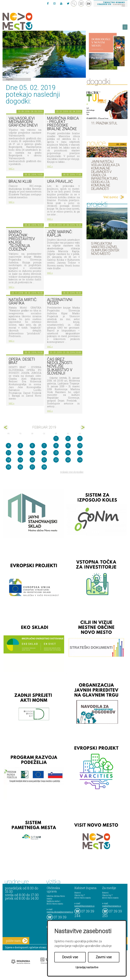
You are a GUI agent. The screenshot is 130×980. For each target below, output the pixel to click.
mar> (83, 427)
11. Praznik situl (104, 123)
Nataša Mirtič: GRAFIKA (23, 302)
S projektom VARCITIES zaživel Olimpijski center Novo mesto (105, 249)
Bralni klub (20, 181)
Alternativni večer (60, 302)
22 (56, 460)
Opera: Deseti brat (22, 361)
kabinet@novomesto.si (84, 906)
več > (12, 168)
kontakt (81, 3)
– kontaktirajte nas (111, 4)
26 (20, 467)
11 (8, 453)
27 (32, 467)
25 (8, 467)
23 (68, 460)
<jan (6, 427)
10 (80, 446)
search (74, 3)
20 (32, 460)
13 (32, 453)
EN (89, 4)
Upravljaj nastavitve (87, 967)
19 (20, 460)
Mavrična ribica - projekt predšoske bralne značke (63, 124)
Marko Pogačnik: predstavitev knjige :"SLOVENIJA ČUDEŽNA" (22, 241)
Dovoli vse (70, 957)
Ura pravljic (60, 181)
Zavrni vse (104, 957)
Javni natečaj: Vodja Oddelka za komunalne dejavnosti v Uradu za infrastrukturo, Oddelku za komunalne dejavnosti (105, 175)
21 (44, 460)
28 (44, 467)
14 (44, 453)
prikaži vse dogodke (72, 472)
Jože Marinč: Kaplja (60, 234)
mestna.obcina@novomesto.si (60, 912)
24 (80, 460)
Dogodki (10, 79)
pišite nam (17, 941)
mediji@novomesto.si (112, 906)
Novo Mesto (25, 21)
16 (68, 453)
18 (8, 460)
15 (56, 453)
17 (80, 453)
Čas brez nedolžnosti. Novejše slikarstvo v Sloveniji (60, 366)
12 (20, 453)
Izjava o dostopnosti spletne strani (26, 947)
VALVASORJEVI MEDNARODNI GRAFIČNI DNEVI (23, 122)
